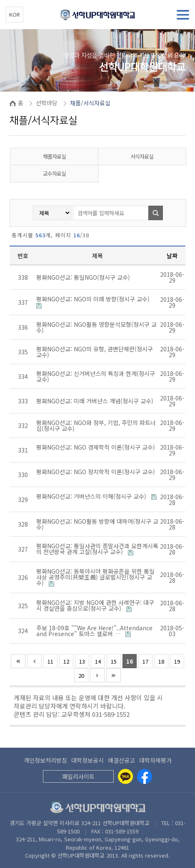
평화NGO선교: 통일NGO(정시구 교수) (84, 277)
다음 (97, 675)
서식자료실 (142, 156)
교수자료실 (54, 173)
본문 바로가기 (0, 0)
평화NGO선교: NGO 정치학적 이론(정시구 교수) (96, 472)
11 (50, 661)
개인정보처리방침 (45, 760)
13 (82, 661)
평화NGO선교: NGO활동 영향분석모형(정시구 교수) (96, 327)
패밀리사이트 (78, 776)
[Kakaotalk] (125, 776)
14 (98, 661)
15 (114, 661)
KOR (15, 14)
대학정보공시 (87, 760)
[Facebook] (145, 776)
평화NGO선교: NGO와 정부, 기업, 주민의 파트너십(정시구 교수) (96, 425)
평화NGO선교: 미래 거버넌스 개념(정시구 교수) (96, 401)
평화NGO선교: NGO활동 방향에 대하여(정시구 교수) (97, 524)
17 (145, 661)
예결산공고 (121, 760)
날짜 (172, 256)
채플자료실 (54, 156)
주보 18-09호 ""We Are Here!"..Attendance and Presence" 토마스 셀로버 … (94, 631)
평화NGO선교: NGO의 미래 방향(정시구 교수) (94, 299)
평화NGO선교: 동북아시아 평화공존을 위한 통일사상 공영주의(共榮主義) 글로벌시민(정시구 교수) (95, 577)
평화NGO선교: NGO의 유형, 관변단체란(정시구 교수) (95, 352)
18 (161, 661)
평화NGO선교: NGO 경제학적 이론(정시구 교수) (96, 447)
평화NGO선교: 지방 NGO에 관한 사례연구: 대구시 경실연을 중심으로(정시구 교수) (95, 605)
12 (66, 661)
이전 (34, 661)
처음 (18, 661)
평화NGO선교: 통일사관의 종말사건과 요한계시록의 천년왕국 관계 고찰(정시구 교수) (97, 549)
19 (177, 661)
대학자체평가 (155, 760)
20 (81, 675)
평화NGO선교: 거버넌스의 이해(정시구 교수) (92, 496)
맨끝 (114, 675)
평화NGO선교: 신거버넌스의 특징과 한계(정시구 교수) (96, 376)
